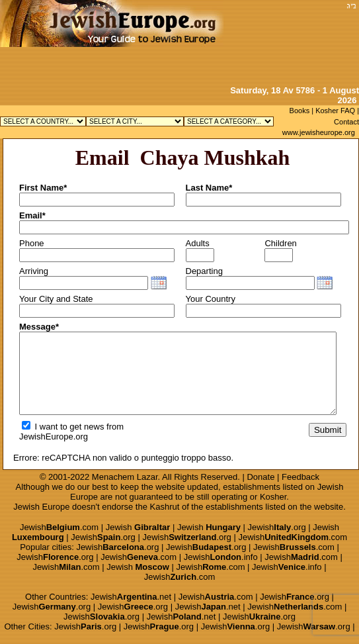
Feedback (300, 477)
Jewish (138, 527)
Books (300, 111)
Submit (328, 430)
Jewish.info (221, 557)
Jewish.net (131, 597)
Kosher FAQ (335, 111)
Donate (260, 477)
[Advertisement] (288, 41)
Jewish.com (59, 527)
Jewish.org (277, 527)
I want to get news (63, 427)
